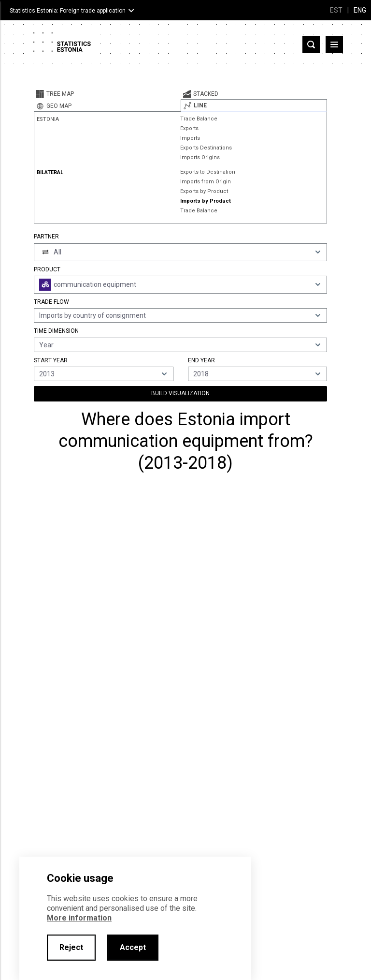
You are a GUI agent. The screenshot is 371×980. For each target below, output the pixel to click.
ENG (360, 10)
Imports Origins (200, 157)
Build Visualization (180, 393)
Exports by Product (204, 191)
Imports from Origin (206, 182)
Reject (71, 947)
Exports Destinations (206, 148)
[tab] (107, 94)
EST (336, 10)
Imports (190, 138)
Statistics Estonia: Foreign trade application (68, 11)
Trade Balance (199, 119)
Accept (133, 947)
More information (79, 918)
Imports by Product (206, 201)
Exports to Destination (208, 172)
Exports (189, 128)
